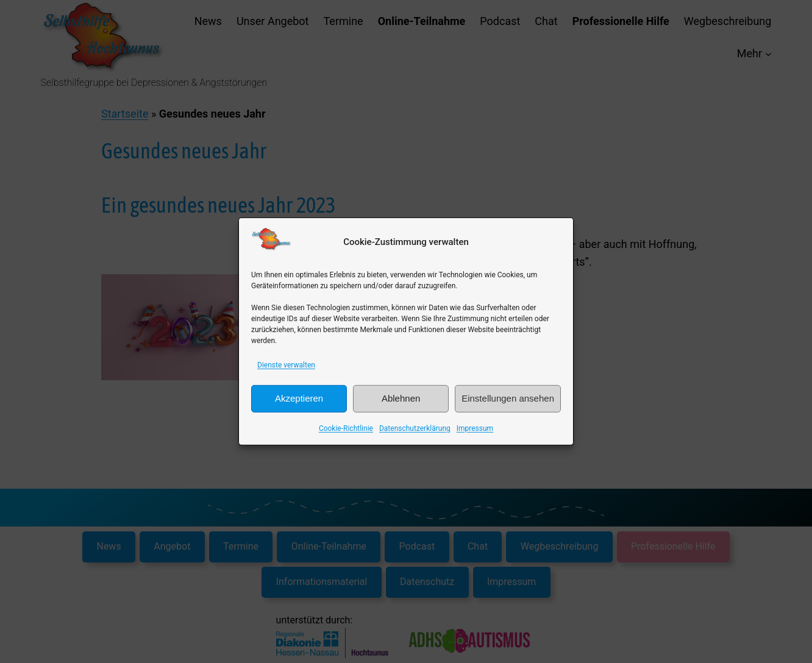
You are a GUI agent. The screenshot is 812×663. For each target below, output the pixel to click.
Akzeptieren (299, 398)
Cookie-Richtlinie (346, 428)
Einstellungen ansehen (508, 398)
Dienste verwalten (286, 365)
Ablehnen (401, 398)
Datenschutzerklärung (415, 428)
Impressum (475, 428)
